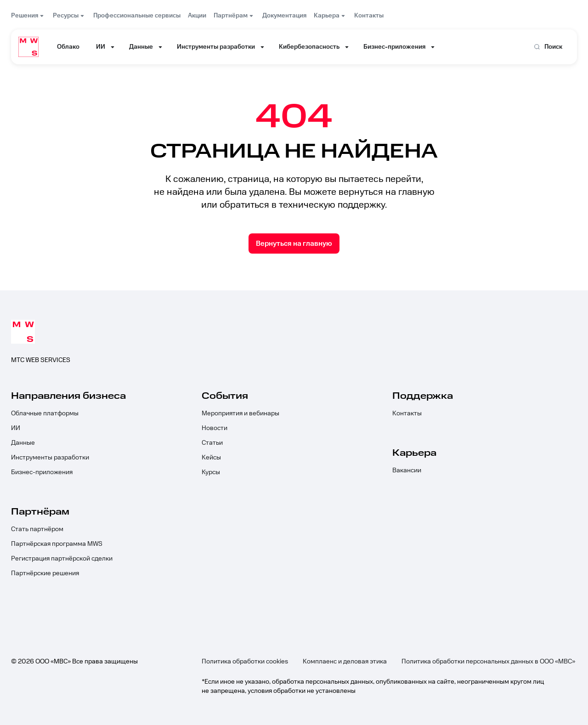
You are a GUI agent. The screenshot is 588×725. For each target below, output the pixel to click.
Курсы (211, 472)
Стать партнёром (37, 529)
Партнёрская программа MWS (57, 544)
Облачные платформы (45, 413)
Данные (23, 443)
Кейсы (211, 458)
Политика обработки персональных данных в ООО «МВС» (488, 662)
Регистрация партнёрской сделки (62, 559)
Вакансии (407, 470)
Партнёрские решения (45, 573)
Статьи (212, 443)
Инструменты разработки (50, 458)
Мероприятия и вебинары (240, 413)
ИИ (16, 428)
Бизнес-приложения (42, 472)
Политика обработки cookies (245, 662)
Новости (215, 428)
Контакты (407, 413)
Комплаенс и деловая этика (345, 662)
